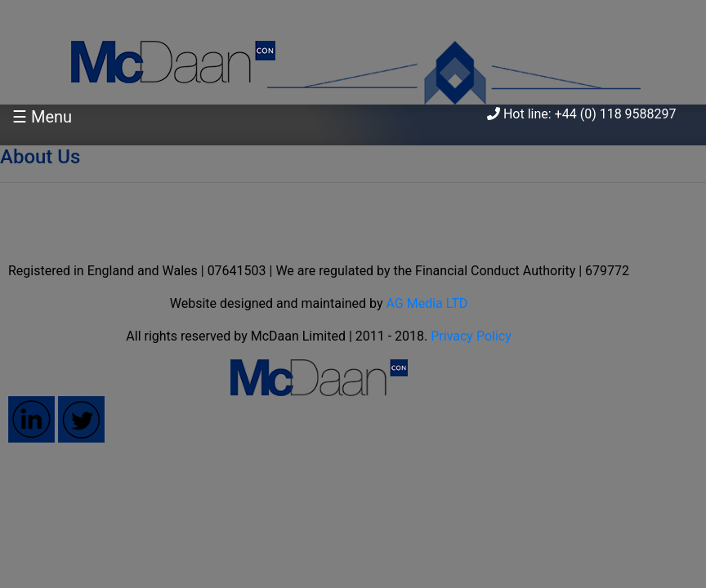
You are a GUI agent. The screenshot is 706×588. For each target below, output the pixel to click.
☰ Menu (42, 117)
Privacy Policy (471, 336)
